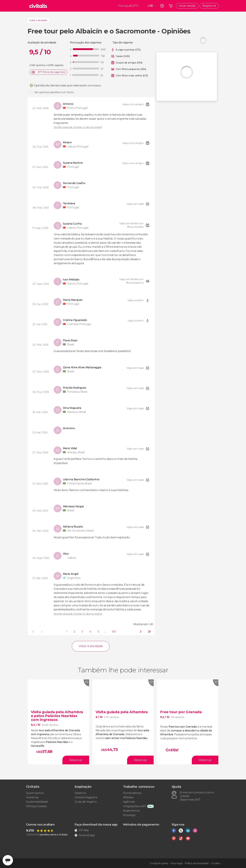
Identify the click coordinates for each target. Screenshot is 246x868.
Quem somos (35, 793)
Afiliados (128, 797)
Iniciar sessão (187, 6)
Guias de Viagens (86, 802)
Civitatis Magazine (86, 797)
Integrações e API (135, 806)
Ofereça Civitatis (36, 806)
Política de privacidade (197, 863)
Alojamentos (131, 811)
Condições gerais (159, 863)
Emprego (129, 815)
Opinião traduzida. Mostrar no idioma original (78, 127)
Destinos (80, 793)
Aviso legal (176, 863)
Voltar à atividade (38, 20)
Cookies (216, 863)
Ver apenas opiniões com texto (54, 92)
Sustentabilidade (37, 802)
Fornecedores (132, 793)
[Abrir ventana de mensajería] (8, 860)
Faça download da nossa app (96, 825)
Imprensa (32, 797)
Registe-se (209, 6)
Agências (129, 802)
